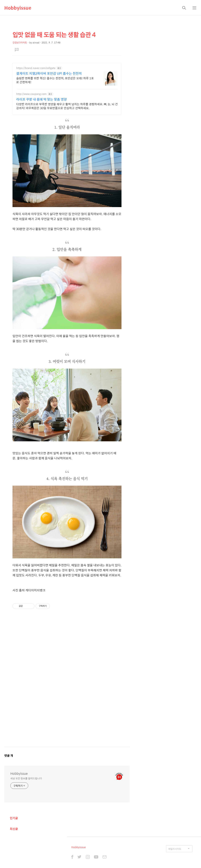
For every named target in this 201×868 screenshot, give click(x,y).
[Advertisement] (67, 681)
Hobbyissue (18, 8)
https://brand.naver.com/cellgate (36, 68)
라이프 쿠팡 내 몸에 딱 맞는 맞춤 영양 (42, 99)
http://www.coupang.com (31, 94)
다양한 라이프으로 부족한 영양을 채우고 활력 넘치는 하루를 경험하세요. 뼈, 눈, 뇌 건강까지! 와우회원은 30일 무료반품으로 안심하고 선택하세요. (67, 106)
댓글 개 (9, 756)
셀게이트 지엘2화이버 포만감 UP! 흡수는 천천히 (49, 73)
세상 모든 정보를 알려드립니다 (26, 778)
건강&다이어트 (20, 42)
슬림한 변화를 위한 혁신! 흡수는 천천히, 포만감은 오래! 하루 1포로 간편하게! (55, 80)
